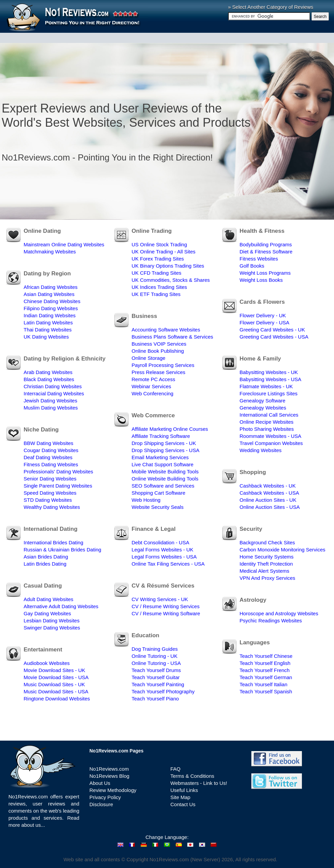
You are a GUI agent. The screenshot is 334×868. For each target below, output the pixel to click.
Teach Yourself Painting (158, 684)
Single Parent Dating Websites (58, 486)
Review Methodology (113, 790)
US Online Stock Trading (159, 244)
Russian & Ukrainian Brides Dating (62, 550)
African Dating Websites (51, 287)
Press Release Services (158, 372)
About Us (100, 783)
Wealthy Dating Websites (52, 507)
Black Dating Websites (49, 379)
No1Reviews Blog (109, 776)
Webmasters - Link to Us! (199, 783)
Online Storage (148, 358)
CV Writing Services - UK (160, 599)
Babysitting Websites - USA (270, 379)
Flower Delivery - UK (263, 315)
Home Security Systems (267, 557)
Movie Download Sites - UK (54, 670)
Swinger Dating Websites (52, 628)
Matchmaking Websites (50, 252)
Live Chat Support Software (162, 464)
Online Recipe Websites (267, 422)
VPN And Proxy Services (267, 578)
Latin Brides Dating (45, 564)
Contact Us (183, 804)
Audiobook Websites (47, 663)
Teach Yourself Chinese (266, 656)
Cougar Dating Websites (51, 450)
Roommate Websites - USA (270, 436)
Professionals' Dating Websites (58, 472)
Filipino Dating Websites (51, 308)
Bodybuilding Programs (266, 244)
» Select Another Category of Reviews (271, 7)
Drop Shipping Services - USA (165, 450)
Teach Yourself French (265, 670)
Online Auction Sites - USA (270, 507)
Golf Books (252, 266)
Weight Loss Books (261, 280)
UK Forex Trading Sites (158, 259)
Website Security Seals (158, 507)
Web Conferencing (152, 393)
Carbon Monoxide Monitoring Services (282, 550)
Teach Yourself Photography (163, 691)
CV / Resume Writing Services (165, 606)
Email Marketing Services (160, 457)
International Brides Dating (53, 542)
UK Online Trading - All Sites (163, 252)
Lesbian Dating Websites (52, 621)
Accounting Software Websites (166, 330)
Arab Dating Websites (48, 372)
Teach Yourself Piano (155, 699)
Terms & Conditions (192, 776)
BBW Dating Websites (48, 443)
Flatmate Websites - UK (266, 386)
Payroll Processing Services (163, 365)
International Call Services (269, 415)
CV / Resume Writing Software (166, 613)
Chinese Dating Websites (52, 301)
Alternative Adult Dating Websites (61, 606)
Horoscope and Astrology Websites (279, 613)
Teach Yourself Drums (156, 670)
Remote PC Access (153, 379)
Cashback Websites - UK (268, 486)
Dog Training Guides (155, 649)
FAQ (175, 769)
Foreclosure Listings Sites (269, 393)
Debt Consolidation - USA (160, 542)
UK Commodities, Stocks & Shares (171, 280)
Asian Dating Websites (49, 294)
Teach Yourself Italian (263, 684)
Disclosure (101, 804)
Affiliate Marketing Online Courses (170, 429)
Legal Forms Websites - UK (162, 550)
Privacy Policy (105, 797)
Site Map (180, 797)
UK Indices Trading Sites (159, 287)
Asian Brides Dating (46, 557)
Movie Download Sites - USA (56, 677)
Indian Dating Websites (50, 315)
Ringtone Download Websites (57, 699)
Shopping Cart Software (158, 493)
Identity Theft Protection (266, 564)
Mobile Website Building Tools (165, 472)
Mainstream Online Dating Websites (64, 244)
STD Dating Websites (48, 500)
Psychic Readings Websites (271, 621)
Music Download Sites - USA (56, 691)
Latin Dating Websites (48, 323)
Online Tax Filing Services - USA (168, 564)
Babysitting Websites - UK (269, 372)
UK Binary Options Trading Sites (168, 266)
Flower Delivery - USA (265, 323)
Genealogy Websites (263, 408)
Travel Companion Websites (271, 443)
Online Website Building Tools (165, 479)
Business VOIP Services (159, 344)
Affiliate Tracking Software (161, 436)
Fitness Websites (259, 259)
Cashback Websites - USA (269, 493)
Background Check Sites (267, 542)
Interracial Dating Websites (54, 393)
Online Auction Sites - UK (268, 500)
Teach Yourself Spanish (266, 691)
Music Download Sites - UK (54, 684)
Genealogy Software (262, 401)
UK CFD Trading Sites (157, 273)
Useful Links (184, 790)
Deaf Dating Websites (48, 457)
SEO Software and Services (163, 486)
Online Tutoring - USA (156, 663)
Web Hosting (146, 500)
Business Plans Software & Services (172, 337)
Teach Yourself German (266, 677)
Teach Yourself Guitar (156, 677)
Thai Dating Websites (48, 330)
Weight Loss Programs (265, 273)
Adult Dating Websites (48, 599)
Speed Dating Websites (50, 493)
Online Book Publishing (158, 351)
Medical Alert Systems (265, 571)
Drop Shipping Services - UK (164, 443)
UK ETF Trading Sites (156, 294)
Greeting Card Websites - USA (274, 337)
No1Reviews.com (109, 769)
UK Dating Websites (46, 337)
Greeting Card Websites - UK (272, 330)
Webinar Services (151, 386)
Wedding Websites (261, 450)
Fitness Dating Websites (51, 464)
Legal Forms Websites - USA (164, 557)
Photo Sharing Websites (267, 429)
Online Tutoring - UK (155, 656)
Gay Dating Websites (47, 613)
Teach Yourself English (265, 663)
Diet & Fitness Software (266, 252)
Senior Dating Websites (50, 479)
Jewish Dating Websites (50, 401)
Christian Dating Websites (53, 386)
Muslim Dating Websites (51, 408)
